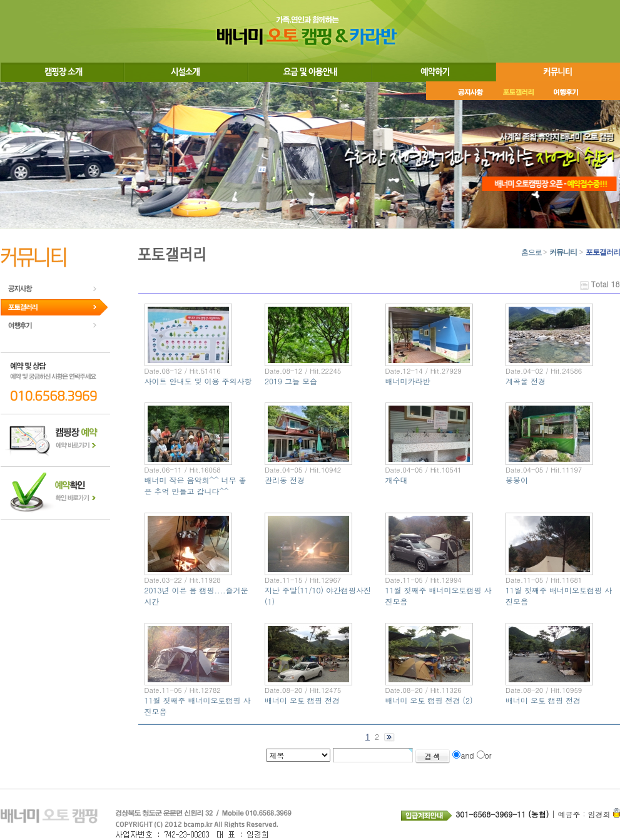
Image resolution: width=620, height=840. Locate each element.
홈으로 (531, 252)
